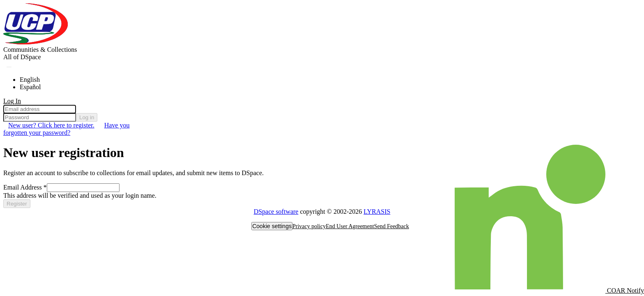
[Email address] (40, 109)
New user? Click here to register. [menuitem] (51, 125)
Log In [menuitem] (12, 101)
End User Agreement (350, 226)
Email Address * (25, 187)
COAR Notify (549, 290)
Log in (87, 117)
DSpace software (276, 212)
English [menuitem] (30, 80)
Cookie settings (272, 226)
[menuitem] (22, 57)
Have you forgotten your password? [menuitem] (66, 129)
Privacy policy (309, 226)
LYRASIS (377, 212)
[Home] (36, 42)
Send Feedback (392, 226)
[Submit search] (9, 67)
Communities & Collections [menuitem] (40, 50)
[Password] (40, 117)
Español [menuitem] (30, 87)
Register (17, 204)
